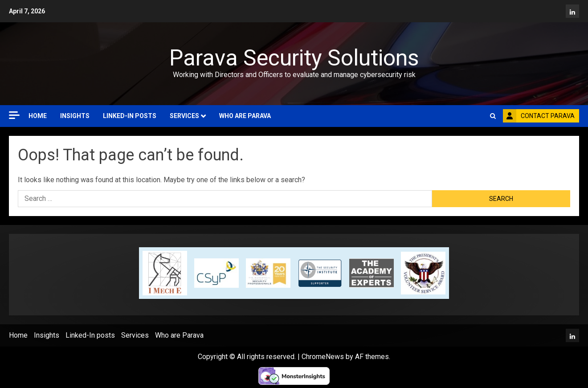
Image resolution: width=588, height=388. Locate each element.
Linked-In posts (130, 116)
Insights (75, 116)
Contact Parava (539, 116)
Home (38, 116)
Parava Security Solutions (294, 58)
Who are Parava (245, 116)
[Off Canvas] (14, 115)
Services (184, 116)
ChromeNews (323, 357)
